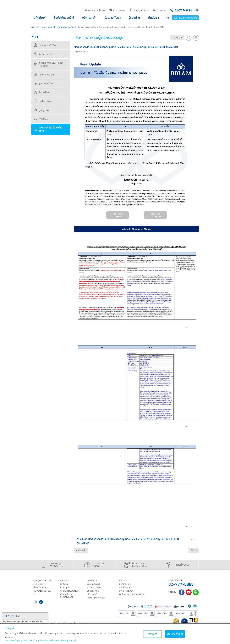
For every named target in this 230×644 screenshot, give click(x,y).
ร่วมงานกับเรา (113, 18)
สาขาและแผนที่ (126, 588)
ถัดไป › (193, 550)
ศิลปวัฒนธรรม (43, 101)
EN (196, 10)
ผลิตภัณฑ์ (40, 18)
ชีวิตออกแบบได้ (43, 54)
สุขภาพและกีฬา (43, 84)
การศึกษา (41, 119)
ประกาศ (71, 592)
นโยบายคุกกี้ (93, 596)
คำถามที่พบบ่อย (41, 588)
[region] (115, 634)
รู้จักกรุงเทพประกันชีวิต (44, 581)
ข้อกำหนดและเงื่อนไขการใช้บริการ (134, 596)
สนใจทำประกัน (126, 584)
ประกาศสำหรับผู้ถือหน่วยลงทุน (61, 27)
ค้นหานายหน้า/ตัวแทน (43, 592)
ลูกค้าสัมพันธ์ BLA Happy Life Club (49, 64)
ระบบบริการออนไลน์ (185, 18)
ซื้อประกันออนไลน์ (64, 18)
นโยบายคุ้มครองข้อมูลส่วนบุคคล (68, 597)
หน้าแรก (35, 27)
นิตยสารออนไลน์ (44, 75)
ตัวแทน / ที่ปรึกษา (95, 10)
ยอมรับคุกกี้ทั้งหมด (175, 634)
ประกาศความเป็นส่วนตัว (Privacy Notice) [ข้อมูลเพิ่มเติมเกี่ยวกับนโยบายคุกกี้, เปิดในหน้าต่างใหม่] (58, 641)
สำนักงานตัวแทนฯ (127, 592)
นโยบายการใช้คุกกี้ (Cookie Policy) (20, 641)
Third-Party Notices (97, 600)
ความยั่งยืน (160, 10)
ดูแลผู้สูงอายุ (42, 110)
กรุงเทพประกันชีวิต (45, 45)
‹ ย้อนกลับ (177, 38)
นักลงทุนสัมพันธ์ (139, 10)
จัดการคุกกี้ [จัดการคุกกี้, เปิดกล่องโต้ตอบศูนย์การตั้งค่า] (152, 634)
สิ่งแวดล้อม (41, 93)
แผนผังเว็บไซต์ (94, 592)
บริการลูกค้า (89, 18)
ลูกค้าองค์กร (117, 10)
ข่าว (43, 27)
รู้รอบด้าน (134, 18)
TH (36, 604)
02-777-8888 (181, 584)
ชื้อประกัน (65, 584)
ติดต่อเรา (154, 18)
